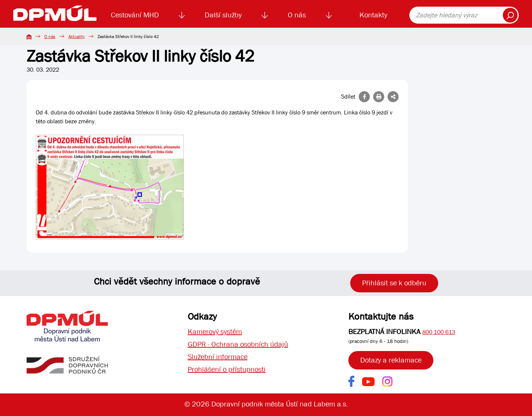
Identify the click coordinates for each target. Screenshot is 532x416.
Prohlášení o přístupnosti (227, 369)
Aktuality (76, 37)
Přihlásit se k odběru (394, 283)
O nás (297, 15)
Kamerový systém (215, 332)
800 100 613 (439, 332)
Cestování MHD (135, 15)
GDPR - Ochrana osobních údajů (238, 344)
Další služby (223, 15)
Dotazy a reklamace (391, 360)
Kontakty (373, 15)
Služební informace (218, 357)
